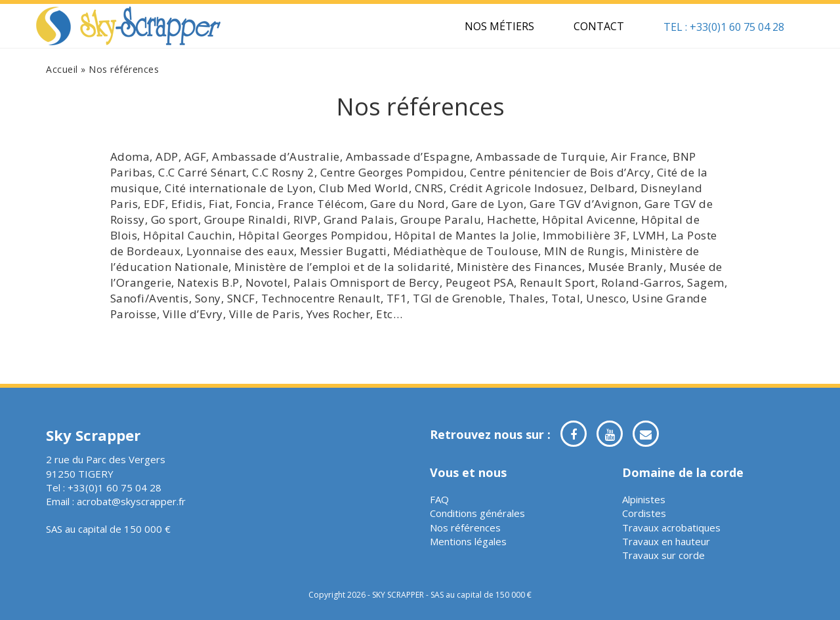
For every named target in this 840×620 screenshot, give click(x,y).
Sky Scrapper (129, 26)
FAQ (439, 499)
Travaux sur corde (663, 555)
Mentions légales (468, 541)
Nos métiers (499, 26)
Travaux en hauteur (666, 541)
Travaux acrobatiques (671, 527)
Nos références (465, 527)
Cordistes (644, 513)
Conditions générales (477, 513)
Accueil (62, 69)
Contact (599, 26)
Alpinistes (644, 499)
